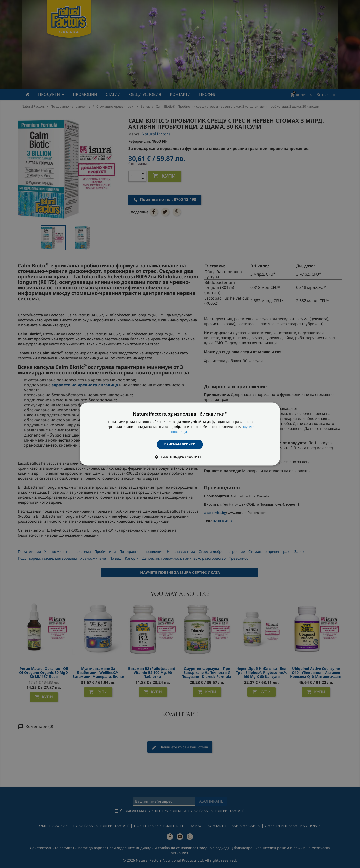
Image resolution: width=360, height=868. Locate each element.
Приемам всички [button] (180, 444)
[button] (180, 457)
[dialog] (180, 434)
